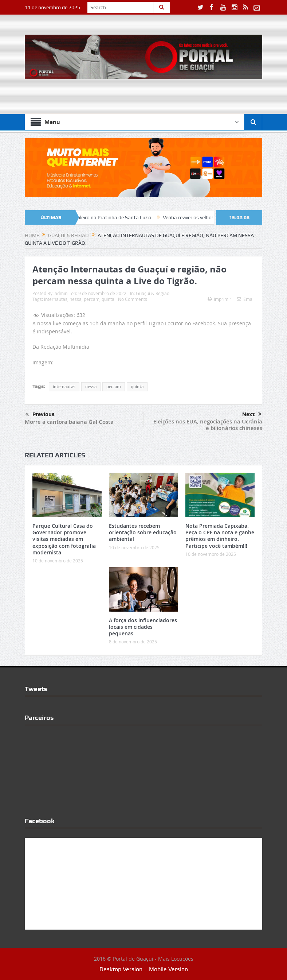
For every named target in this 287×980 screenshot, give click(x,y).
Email (246, 299)
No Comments (133, 299)
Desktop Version (121, 969)
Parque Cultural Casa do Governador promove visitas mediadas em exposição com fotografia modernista (64, 539)
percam (92, 299)
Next (252, 414)
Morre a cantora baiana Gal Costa (69, 422)
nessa (76, 299)
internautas (56, 299)
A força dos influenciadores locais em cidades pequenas (143, 627)
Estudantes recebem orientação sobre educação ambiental (143, 532)
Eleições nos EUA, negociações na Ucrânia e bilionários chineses (208, 425)
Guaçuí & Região (153, 293)
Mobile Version (168, 969)
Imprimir (219, 299)
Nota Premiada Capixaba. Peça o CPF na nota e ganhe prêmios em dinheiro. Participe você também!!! (220, 536)
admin (61, 293)
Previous (40, 415)
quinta (108, 299)
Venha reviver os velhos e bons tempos (211, 217)
